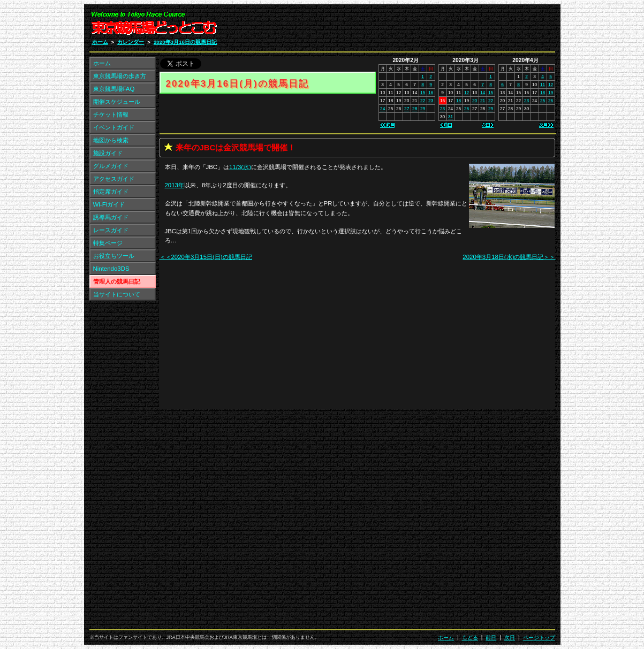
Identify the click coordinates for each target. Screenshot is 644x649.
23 (431, 101)
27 (407, 109)
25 (543, 101)
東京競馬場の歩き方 (120, 76)
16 (431, 93)
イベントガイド (114, 127)
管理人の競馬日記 (117, 281)
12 (467, 93)
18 (459, 101)
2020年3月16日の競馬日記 (185, 42)
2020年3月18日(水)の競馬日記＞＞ (509, 257)
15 (423, 93)
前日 (491, 637)
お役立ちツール (114, 256)
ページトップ (539, 637)
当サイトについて (117, 294)
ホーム (100, 42)
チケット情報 (111, 114)
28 (415, 109)
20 (475, 101)
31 (450, 117)
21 (483, 101)
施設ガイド (108, 153)
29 (423, 109)
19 (551, 93)
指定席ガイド (111, 192)
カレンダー (131, 42)
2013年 (175, 185)
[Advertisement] (427, 26)
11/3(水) (240, 167)
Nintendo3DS (111, 269)
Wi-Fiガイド (109, 204)
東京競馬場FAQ (114, 89)
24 (382, 109)
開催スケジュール (117, 102)
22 (423, 101)
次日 (510, 637)
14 (483, 93)
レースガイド (111, 230)
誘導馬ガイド (111, 217)
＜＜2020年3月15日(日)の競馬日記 (206, 257)
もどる (470, 637)
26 (467, 109)
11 (543, 85)
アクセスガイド (114, 179)
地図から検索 (111, 140)
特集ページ (108, 243)
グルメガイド (111, 166)
